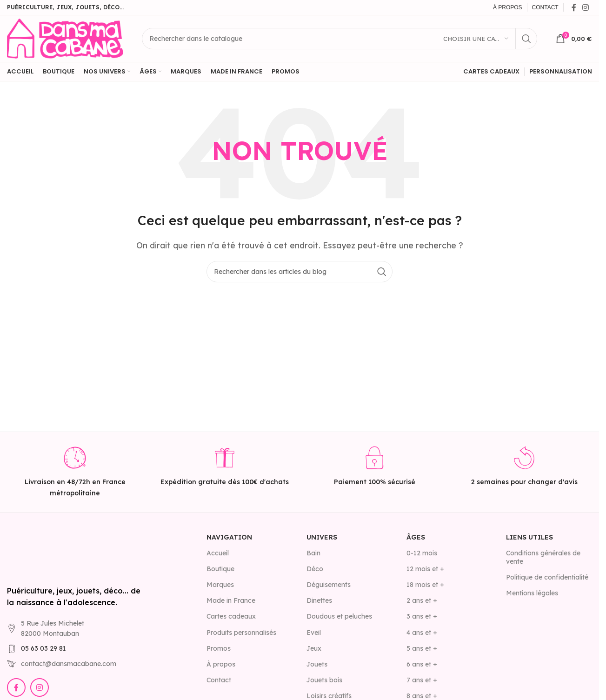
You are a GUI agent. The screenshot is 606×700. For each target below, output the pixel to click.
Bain (313, 553)
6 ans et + (422, 664)
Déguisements (329, 585)
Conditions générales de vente (543, 557)
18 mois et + (425, 585)
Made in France (231, 600)
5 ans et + (422, 648)
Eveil (314, 633)
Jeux (314, 648)
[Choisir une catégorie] (476, 39)
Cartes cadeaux (231, 616)
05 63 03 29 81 (43, 648)
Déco (315, 569)
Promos (219, 648)
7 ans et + (422, 680)
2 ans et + (422, 600)
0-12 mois (422, 553)
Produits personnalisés (241, 633)
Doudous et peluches (339, 616)
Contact (219, 680)
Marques (220, 585)
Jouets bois (324, 680)
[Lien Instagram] (586, 7)
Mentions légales (532, 593)
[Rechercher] (340, 39)
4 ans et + (422, 633)
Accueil (218, 553)
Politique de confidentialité (547, 577)
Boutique (220, 569)
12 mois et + (425, 569)
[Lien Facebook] (574, 7)
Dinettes (319, 600)
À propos (221, 664)
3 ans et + (422, 616)
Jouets (317, 664)
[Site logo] (65, 38)
